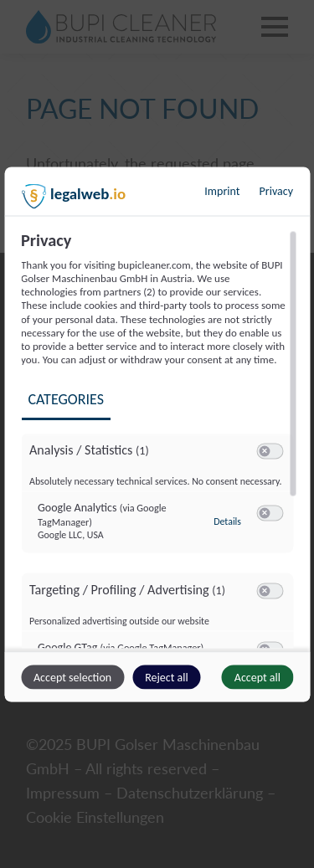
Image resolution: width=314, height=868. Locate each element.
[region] (159, 439)
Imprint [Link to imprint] (222, 190)
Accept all (257, 677)
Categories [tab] (65, 398)
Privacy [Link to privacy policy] (276, 190)
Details (227, 521)
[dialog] (157, 434)
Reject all (167, 677)
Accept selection (72, 677)
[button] (264, 452)
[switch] (270, 452)
